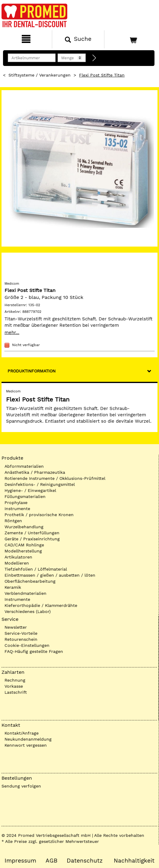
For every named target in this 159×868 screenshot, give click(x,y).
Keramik (13, 587)
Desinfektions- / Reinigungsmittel (40, 484)
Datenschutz (85, 861)
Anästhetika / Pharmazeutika (35, 472)
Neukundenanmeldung (28, 739)
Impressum (20, 861)
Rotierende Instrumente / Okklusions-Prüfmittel (55, 478)
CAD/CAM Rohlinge (24, 545)
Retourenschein (21, 639)
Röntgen (13, 521)
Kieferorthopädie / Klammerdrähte (41, 605)
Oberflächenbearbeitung (30, 581)
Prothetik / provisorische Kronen (39, 515)
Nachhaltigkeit (134, 861)
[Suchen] (78, 39)
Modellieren (17, 563)
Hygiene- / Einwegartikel (30, 490)
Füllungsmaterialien (25, 496)
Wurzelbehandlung (24, 527)
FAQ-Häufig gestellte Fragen (34, 651)
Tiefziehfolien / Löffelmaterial (36, 569)
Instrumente (17, 509)
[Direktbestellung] (94, 58)
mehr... (12, 332)
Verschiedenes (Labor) (28, 611)
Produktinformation (32, 371)
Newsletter (16, 627)
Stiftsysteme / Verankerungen (40, 75)
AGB (51, 861)
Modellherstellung (23, 551)
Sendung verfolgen (21, 786)
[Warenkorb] (131, 39)
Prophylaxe (16, 503)
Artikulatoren (18, 557)
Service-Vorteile (21, 633)
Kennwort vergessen (26, 745)
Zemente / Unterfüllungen (32, 533)
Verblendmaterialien (25, 593)
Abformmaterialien (24, 466)
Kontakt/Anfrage (22, 733)
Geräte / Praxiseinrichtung (32, 539)
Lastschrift (16, 692)
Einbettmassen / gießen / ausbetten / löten (50, 575)
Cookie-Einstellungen (27, 645)
